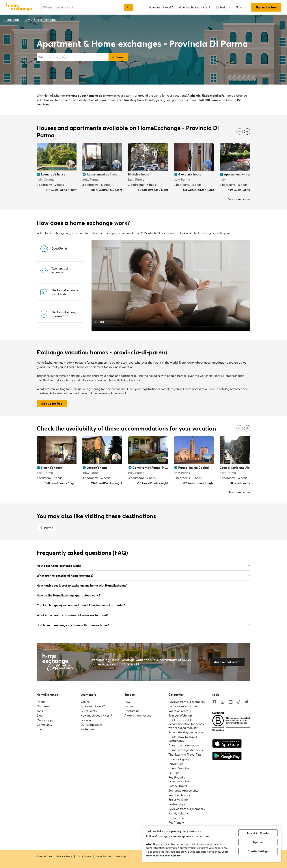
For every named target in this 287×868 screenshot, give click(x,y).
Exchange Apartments (183, 790)
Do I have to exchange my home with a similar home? (143, 625)
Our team (43, 706)
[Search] (128, 7)
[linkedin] (231, 702)
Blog (40, 715)
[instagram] (223, 702)
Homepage (12, 20)
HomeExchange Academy (186, 750)
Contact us (132, 711)
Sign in (241, 7)
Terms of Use (44, 856)
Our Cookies (84, 856)
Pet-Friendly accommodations (180, 779)
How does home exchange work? (143, 566)
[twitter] (247, 702)
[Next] (247, 131)
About (41, 702)
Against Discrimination (184, 745)
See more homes (239, 199)
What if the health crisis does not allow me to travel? (143, 615)
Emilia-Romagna (45, 20)
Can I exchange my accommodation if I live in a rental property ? (143, 605)
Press (40, 729)
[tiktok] (239, 702)
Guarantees (88, 720)
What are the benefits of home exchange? (143, 575)
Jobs (40, 711)
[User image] (70, 165)
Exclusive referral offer (183, 706)
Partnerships (177, 804)
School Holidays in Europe (186, 732)
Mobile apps (45, 720)
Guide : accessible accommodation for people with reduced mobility (187, 724)
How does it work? (161, 7)
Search (118, 57)
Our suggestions (91, 725)
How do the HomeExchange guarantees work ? (143, 595)
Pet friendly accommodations (180, 824)
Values (85, 702)
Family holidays (179, 813)
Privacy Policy (64, 856)
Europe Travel (178, 786)
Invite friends (89, 729)
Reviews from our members (187, 702)
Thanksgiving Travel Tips (185, 754)
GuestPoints (89, 711)
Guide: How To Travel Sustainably (183, 739)
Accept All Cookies (258, 833)
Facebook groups (180, 759)
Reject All (258, 842)
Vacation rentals (179, 711)
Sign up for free (266, 7)
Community (44, 725)
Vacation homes (179, 795)
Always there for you (138, 715)
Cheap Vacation (179, 768)
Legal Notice (103, 856)
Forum (129, 706)
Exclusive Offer (178, 800)
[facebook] (215, 702)
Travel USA (176, 764)
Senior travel (177, 818)
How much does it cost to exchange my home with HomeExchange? (143, 585)
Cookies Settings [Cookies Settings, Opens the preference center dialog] (258, 851)
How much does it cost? (194, 7)
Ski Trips (174, 773)
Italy (27, 20)
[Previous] (240, 131)
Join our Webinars (180, 715)
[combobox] (83, 7)
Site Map (121, 856)
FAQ (127, 702)
